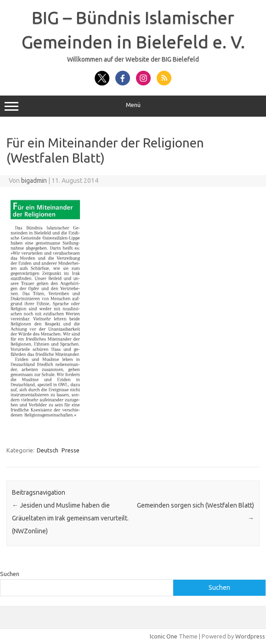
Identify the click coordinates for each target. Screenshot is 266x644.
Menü (133, 106)
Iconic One (164, 636)
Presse (71, 450)
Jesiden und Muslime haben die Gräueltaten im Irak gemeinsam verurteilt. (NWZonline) (70, 518)
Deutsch (48, 450)
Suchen (10, 574)
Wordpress (250, 636)
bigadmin (34, 181)
